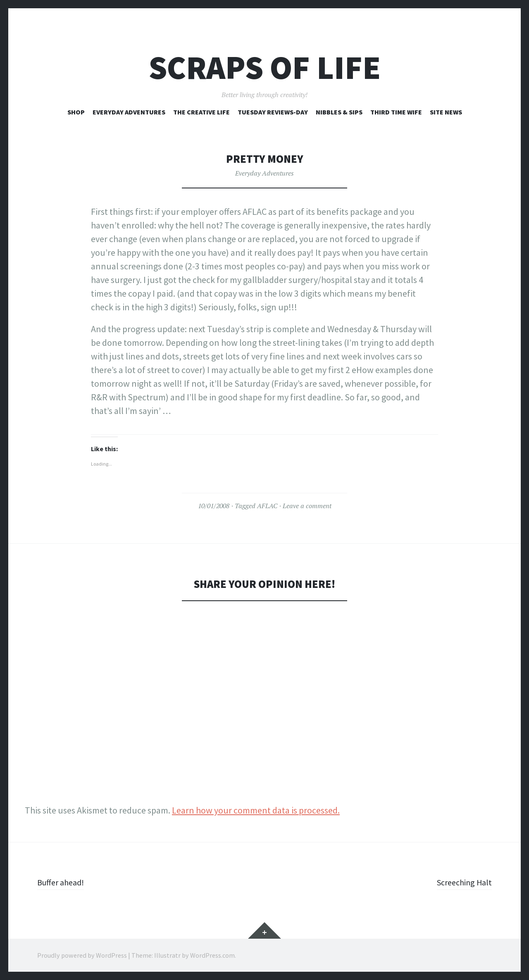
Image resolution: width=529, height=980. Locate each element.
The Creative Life (201, 112)
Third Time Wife (396, 112)
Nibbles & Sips (339, 112)
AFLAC (267, 506)
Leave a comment (307, 506)
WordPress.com (212, 955)
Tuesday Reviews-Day (273, 112)
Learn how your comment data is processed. (256, 810)
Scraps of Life (265, 68)
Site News (446, 112)
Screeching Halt (462, 882)
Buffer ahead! (63, 882)
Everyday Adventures (129, 112)
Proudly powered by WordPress (82, 955)
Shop (76, 112)
